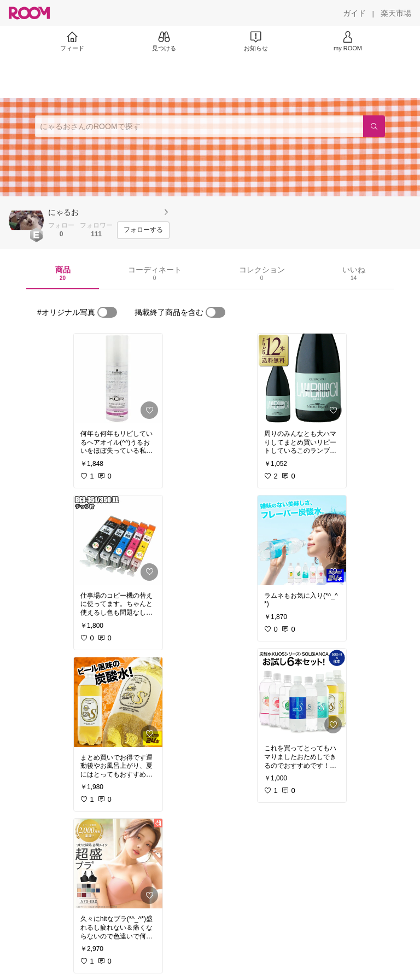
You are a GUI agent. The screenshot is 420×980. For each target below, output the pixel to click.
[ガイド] (354, 13)
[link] (118, 378)
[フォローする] (143, 230)
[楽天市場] (396, 13)
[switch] (107, 312)
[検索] (374, 126)
